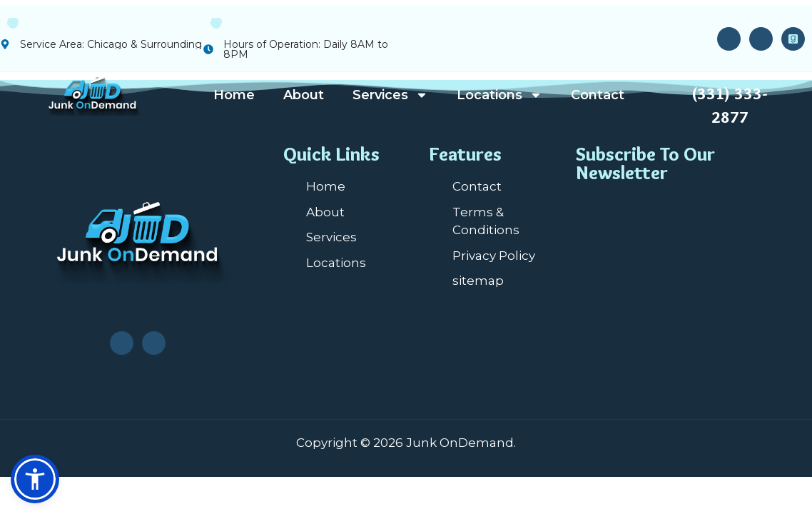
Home (234, 95)
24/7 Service (730, 74)
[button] (35, 479)
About (304, 95)
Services (390, 95)
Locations (499, 95)
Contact (598, 95)
